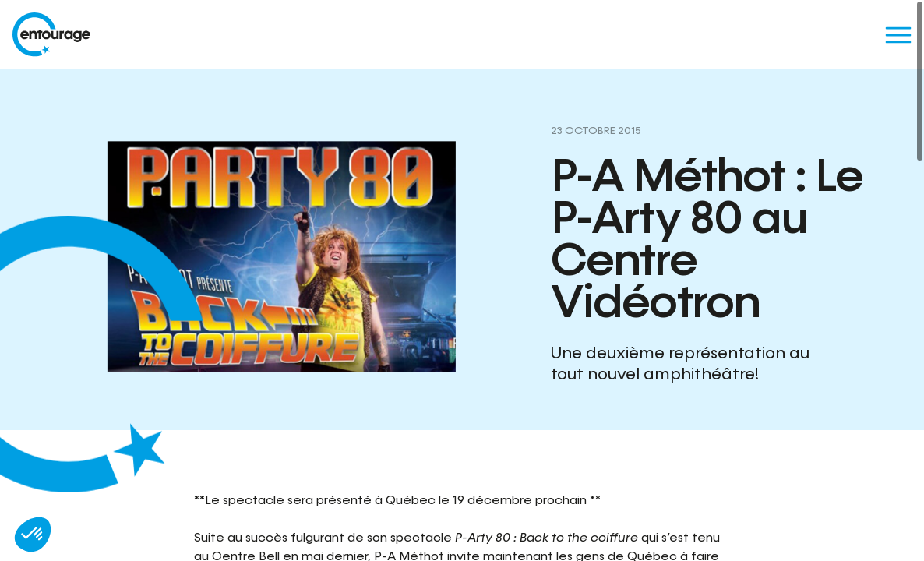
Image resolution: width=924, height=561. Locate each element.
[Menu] (898, 35)
